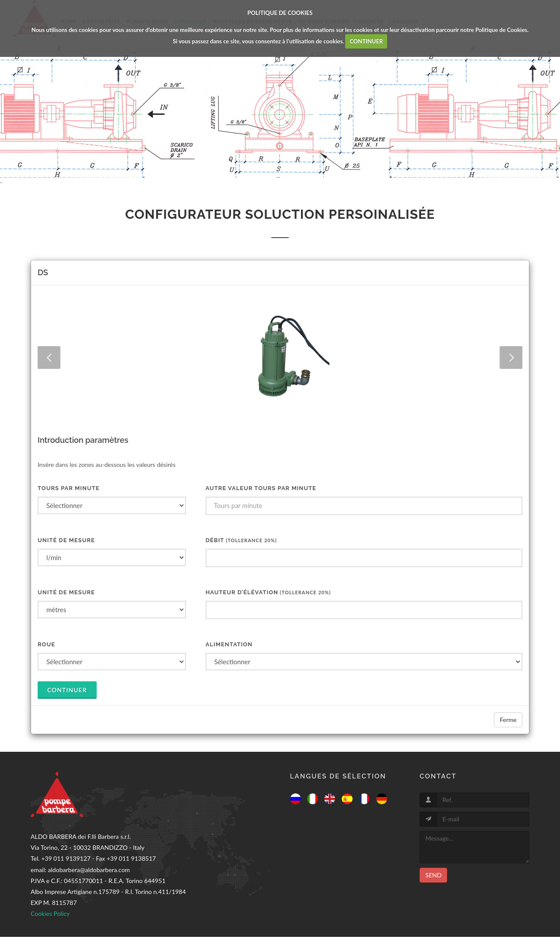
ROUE (46, 644)
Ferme (508, 720)
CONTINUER (366, 41)
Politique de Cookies (501, 30)
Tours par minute (69, 488)
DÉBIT (241, 540)
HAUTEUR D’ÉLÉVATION (268, 592)
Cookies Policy (50, 913)
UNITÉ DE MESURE (66, 540)
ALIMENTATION (229, 644)
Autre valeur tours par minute (261, 488)
